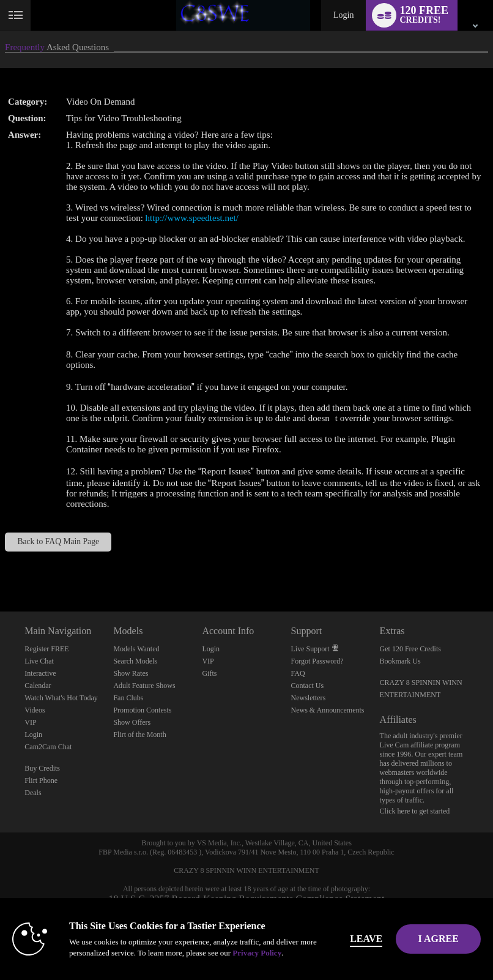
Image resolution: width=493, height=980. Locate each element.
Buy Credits (42, 768)
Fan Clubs (128, 698)
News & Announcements (328, 710)
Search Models (135, 661)
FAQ (298, 673)
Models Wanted (136, 649)
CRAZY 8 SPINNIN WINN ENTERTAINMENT (247, 870)
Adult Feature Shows (144, 686)
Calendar (38, 686)
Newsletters (309, 698)
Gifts (209, 673)
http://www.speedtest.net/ (192, 218)
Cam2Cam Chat (48, 747)
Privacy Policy (257, 953)
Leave (369, 939)
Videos (35, 710)
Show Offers (132, 722)
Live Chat (39, 661)
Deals (33, 793)
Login (343, 15)
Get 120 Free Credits (410, 649)
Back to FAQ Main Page (58, 541)
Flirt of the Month (139, 735)
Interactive (40, 673)
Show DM (0, 566)
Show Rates (131, 673)
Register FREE (46, 649)
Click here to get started (415, 811)
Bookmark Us (400, 661)
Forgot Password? (317, 661)
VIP (30, 722)
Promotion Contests (142, 710)
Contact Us (308, 686)
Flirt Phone (41, 780)
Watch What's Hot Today (61, 698)
